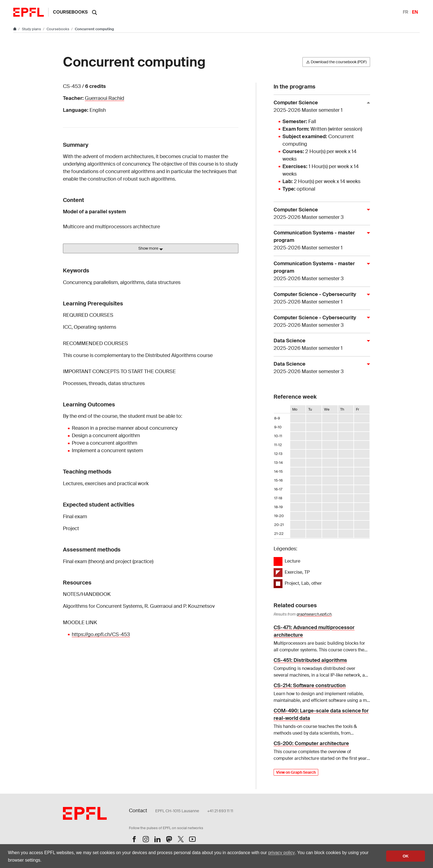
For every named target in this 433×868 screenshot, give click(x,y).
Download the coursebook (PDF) (336, 62)
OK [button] (406, 856)
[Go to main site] (15, 29)
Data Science (320, 345)
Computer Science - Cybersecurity (320, 298)
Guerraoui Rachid (105, 98)
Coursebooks (70, 12)
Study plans (32, 29)
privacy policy (281, 853)
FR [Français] (406, 12)
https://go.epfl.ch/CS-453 (101, 634)
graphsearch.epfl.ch (314, 614)
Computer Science (320, 107)
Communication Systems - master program (320, 241)
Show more (151, 249)
